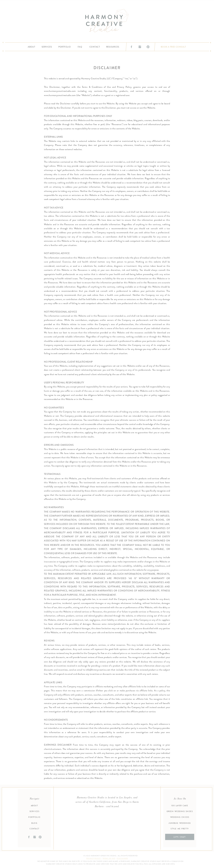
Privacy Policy (94, 858)
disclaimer (122, 858)
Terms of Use (109, 858)
